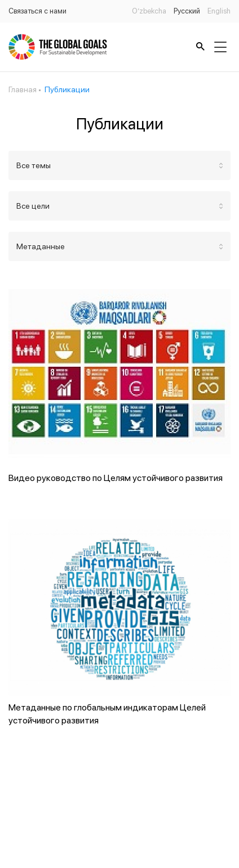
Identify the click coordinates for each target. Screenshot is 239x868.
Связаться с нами (37, 11)
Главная (23, 89)
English (219, 11)
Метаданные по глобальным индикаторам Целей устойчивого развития (107, 714)
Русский (187, 11)
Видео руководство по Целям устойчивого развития (116, 478)
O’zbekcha (149, 11)
